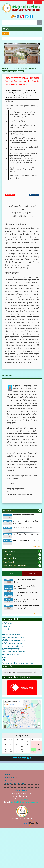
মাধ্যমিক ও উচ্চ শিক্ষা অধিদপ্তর (11, 635)
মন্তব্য (30, 2)
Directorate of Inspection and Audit (19, 663)
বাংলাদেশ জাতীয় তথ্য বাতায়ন (11, 649)
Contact (8, 786)
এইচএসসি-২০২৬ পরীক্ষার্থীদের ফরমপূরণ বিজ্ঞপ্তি (26, 534)
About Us (9, 780)
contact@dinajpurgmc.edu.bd (25, 802)
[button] (6, 54)
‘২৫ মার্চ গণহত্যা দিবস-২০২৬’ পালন (23, 528)
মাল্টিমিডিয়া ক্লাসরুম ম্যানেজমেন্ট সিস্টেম (14, 640)
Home (7, 775)
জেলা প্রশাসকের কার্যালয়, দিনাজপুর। (13, 646)
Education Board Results (13, 652)
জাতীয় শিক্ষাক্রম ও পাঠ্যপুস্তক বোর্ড (12, 643)
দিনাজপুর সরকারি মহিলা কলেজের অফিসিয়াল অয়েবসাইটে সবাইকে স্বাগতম (19, 70)
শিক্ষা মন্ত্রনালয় (6, 626)
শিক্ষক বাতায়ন (6, 629)
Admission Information (14, 783)
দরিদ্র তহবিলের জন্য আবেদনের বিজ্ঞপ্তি (23, 515)
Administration (11, 777)
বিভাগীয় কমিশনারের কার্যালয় (10, 655)
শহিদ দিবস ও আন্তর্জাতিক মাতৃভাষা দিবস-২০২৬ (26, 541)
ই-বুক (4, 632)
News (12, 574)
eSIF (4, 657)
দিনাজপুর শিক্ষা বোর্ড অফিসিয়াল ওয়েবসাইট (15, 638)
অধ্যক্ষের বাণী (7, 376)
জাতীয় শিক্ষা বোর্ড (7, 623)
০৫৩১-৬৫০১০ (23, 799)
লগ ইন (38, 2)
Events (32, 574)
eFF (4, 660)
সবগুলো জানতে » (37, 547)
